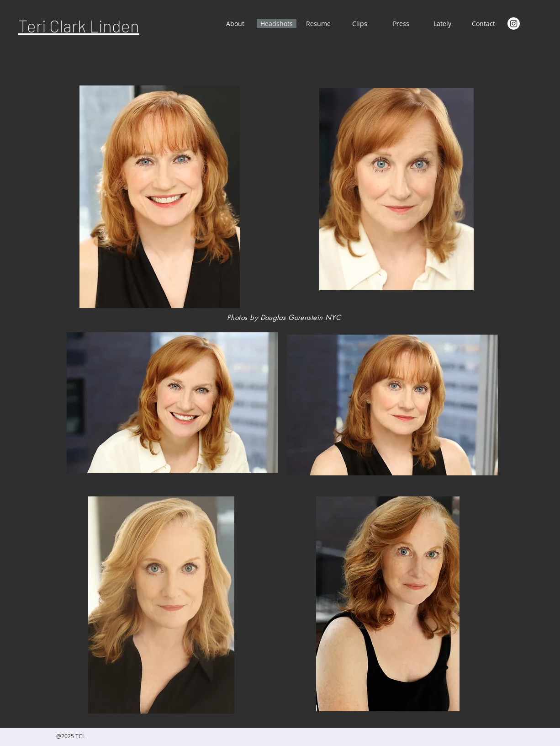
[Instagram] (514, 24)
